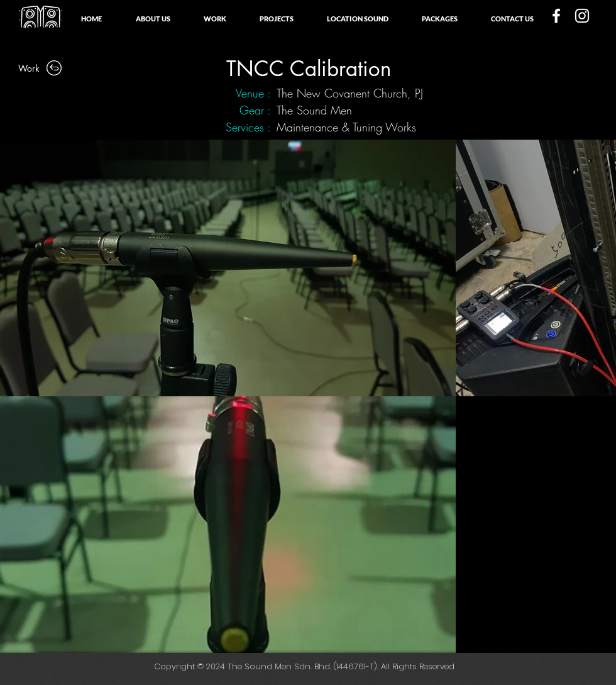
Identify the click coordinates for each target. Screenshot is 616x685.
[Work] (41, 68)
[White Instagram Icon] (582, 16)
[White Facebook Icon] (556, 16)
